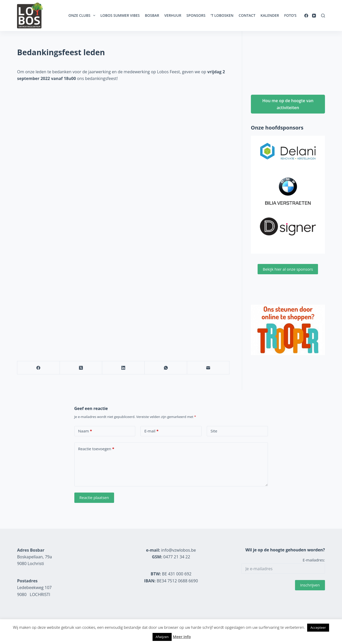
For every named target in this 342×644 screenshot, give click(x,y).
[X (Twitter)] (81, 368)
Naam (85, 431)
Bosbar (152, 15)
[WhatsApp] (166, 368)
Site (214, 431)
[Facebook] (306, 16)
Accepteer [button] (318, 627)
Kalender (270, 15)
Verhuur (173, 15)
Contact (247, 15)
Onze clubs (83, 15)
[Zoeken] (323, 16)
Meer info (182, 637)
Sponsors (196, 15)
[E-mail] (208, 368)
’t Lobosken (222, 15)
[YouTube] (314, 16)
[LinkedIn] (123, 368)
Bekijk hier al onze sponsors (288, 269)
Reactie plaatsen (94, 497)
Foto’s (290, 15)
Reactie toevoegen (96, 449)
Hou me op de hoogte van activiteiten (288, 104)
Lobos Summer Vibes (120, 15)
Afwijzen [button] (162, 637)
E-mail (151, 431)
